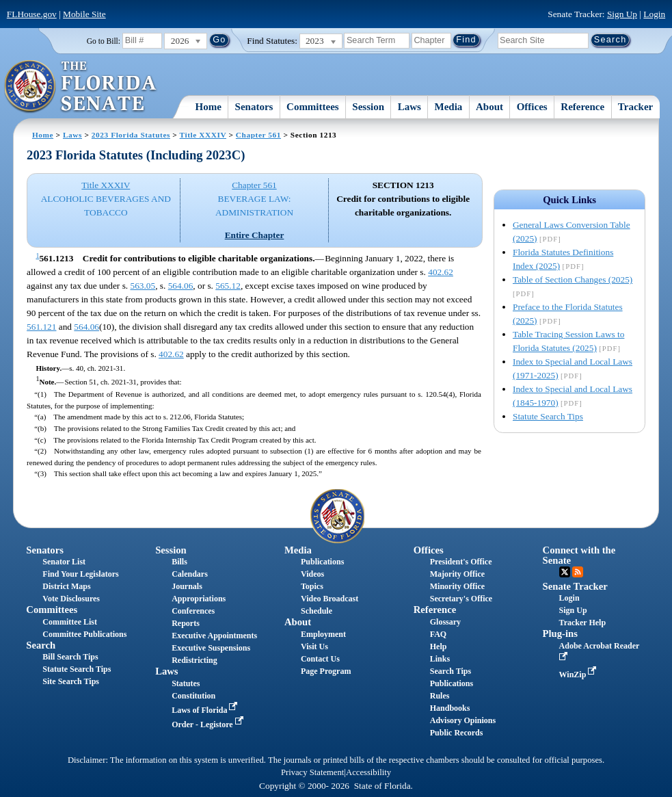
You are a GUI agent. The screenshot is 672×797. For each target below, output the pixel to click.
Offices (532, 107)
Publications (322, 562)
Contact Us (320, 659)
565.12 (228, 286)
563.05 (143, 286)
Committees (313, 107)
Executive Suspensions (211, 648)
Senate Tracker (575, 586)
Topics (312, 586)
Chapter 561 (258, 135)
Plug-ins (560, 633)
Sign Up (622, 14)
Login (654, 14)
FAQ (438, 634)
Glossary (445, 622)
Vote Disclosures (71, 599)
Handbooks (450, 708)
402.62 (441, 272)
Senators (254, 107)
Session (368, 107)
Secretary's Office (461, 599)
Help (439, 646)
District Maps (66, 586)
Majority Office (457, 574)
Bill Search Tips (70, 657)
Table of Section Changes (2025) (573, 279)
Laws (409, 107)
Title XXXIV (203, 135)
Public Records (457, 733)
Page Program (326, 671)
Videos (312, 574)
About (489, 107)
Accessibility (368, 772)
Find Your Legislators (80, 574)
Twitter (565, 572)
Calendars (190, 574)
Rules (440, 696)
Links (440, 659)
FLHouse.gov (32, 14)
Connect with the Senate (579, 555)
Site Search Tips (71, 681)
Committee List (70, 622)
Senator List (64, 562)
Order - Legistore (209, 724)
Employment (323, 634)
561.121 (41, 327)
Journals (187, 586)
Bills (179, 562)
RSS (578, 572)
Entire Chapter (255, 235)
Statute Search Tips (548, 416)
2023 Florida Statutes (131, 135)
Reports (186, 623)
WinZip (579, 675)
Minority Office (457, 586)
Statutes (186, 683)
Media (449, 107)
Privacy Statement (312, 772)
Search (41, 645)
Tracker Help (583, 623)
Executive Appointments (214, 636)
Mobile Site (84, 14)
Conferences (193, 611)
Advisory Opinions (463, 720)
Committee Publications (84, 634)
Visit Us (314, 646)
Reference (582, 107)
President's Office (461, 562)
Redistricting (194, 660)
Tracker (635, 107)
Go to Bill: (104, 41)
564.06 (181, 286)
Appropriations (199, 599)
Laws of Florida (206, 710)
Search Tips (451, 671)
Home (209, 107)
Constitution (193, 696)
